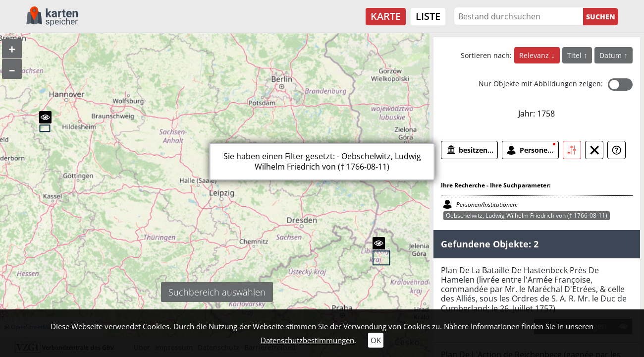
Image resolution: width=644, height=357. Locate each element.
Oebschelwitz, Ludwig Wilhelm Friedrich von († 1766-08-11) (527, 215)
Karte (386, 16)
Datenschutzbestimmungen (307, 340)
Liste (428, 16)
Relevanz (535, 55)
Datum (612, 55)
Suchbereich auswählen (217, 292)
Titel (575, 55)
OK (376, 340)
